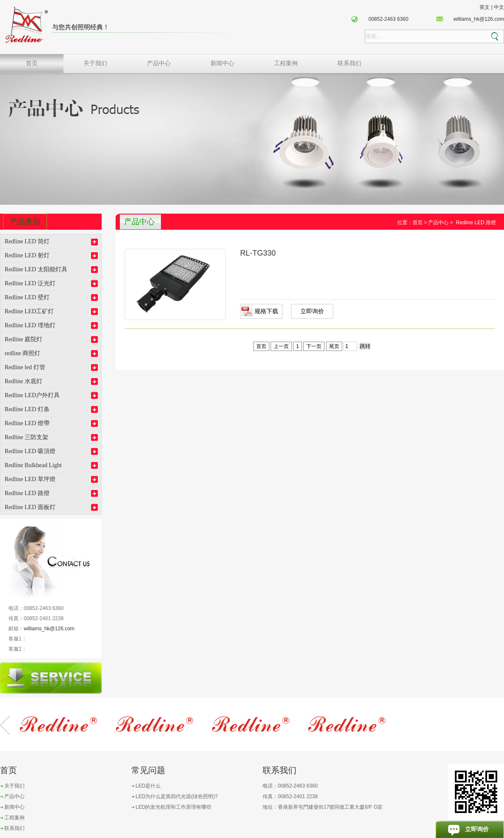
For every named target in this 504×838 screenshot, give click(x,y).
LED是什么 (148, 786)
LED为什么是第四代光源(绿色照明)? (177, 796)
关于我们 (95, 63)
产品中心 (159, 63)
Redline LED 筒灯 (27, 241)
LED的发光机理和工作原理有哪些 (173, 807)
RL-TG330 (258, 253)
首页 (32, 63)
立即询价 (312, 311)
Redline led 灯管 (25, 367)
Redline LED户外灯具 (32, 395)
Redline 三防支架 (26, 437)
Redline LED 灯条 (27, 409)
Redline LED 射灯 (27, 255)
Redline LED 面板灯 (30, 507)
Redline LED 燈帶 (27, 423)
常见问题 (148, 770)
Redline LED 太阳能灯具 (36, 269)
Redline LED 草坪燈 (30, 479)
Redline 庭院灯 (24, 339)
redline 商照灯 (22, 353)
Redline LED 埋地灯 (30, 325)
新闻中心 (222, 63)
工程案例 (286, 63)
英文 (485, 7)
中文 (499, 7)
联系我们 (349, 63)
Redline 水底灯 (24, 381)
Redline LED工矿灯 (29, 311)
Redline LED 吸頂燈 (30, 451)
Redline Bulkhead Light (33, 465)
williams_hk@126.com (479, 19)
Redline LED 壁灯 (27, 297)
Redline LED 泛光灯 (30, 283)
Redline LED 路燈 (27, 493)
